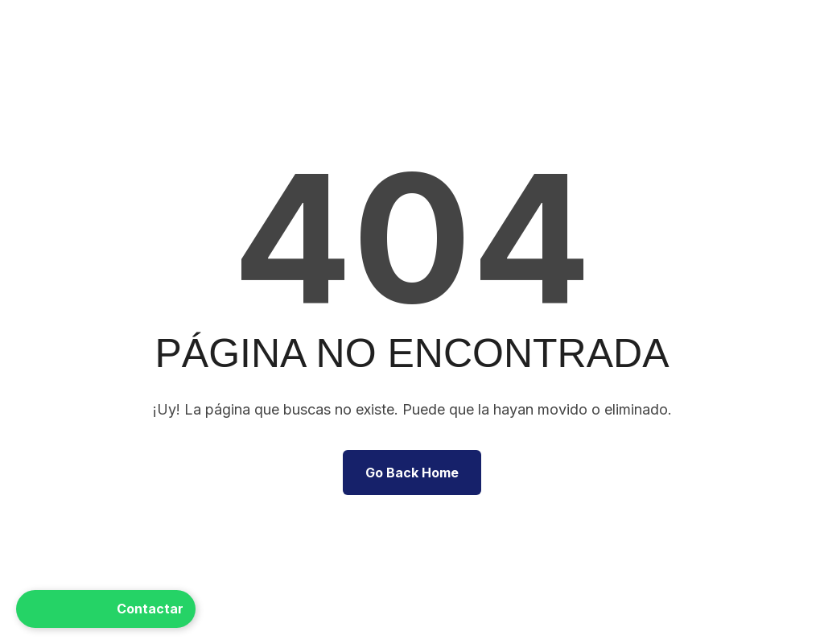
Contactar (106, 609)
